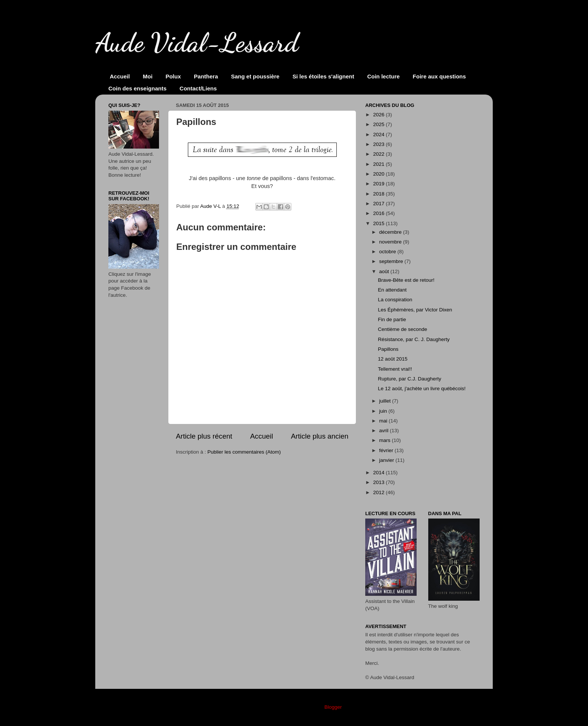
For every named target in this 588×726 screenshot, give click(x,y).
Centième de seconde (403, 329)
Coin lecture (383, 76)
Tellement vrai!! (395, 369)
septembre (392, 261)
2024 (379, 135)
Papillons (388, 349)
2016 (379, 213)
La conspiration (395, 300)
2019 (379, 184)
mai (384, 421)
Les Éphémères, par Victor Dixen (415, 310)
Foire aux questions (439, 76)
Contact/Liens (198, 88)
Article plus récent (204, 436)
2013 (379, 482)
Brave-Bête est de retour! (406, 280)
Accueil (120, 76)
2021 (379, 164)
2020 (379, 174)
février (387, 450)
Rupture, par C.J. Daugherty (410, 379)
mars (385, 440)
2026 (379, 115)
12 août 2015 (393, 359)
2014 (379, 473)
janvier (387, 460)
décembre (391, 232)
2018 (379, 194)
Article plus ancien (320, 436)
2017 (379, 204)
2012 (379, 492)
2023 (379, 144)
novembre (391, 242)
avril (385, 431)
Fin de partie (392, 319)
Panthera (206, 76)
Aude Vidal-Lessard (197, 43)
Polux (173, 76)
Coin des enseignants (137, 88)
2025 (379, 124)
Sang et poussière (255, 76)
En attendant (392, 290)
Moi (148, 76)
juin (384, 411)
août (385, 271)
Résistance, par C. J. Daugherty (414, 339)
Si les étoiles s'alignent (323, 76)
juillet (386, 401)
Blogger (333, 707)
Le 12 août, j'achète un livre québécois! (422, 389)
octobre (388, 252)
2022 (379, 154)
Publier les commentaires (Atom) (244, 452)
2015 (379, 223)
